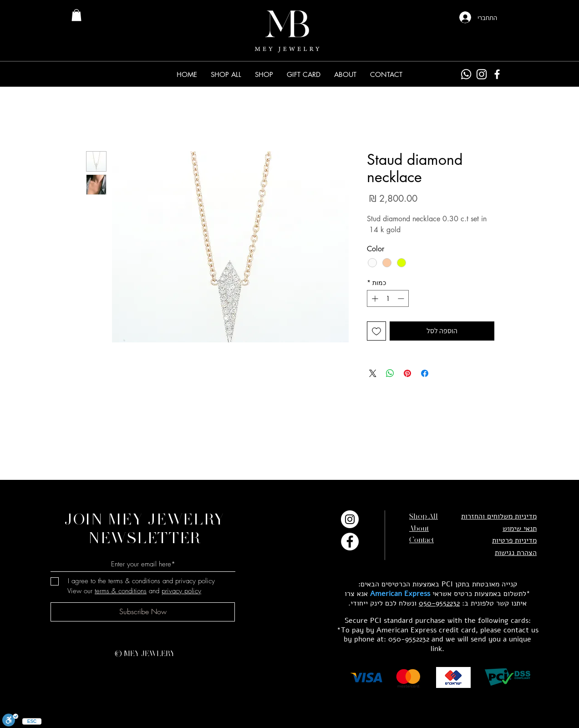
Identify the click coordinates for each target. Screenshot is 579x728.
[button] (264, 74)
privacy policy (181, 591)
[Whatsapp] (466, 74)
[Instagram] (482, 74)
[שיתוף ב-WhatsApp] (390, 373)
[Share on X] (373, 373)
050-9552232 (439, 603)
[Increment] (374, 298)
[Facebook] (497, 74)
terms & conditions (121, 591)
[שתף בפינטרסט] (407, 373)
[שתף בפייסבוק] (425, 373)
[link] (76, 15)
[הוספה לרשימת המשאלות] (376, 331)
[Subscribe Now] (143, 612)
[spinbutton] (388, 298)
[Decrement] (402, 298)
